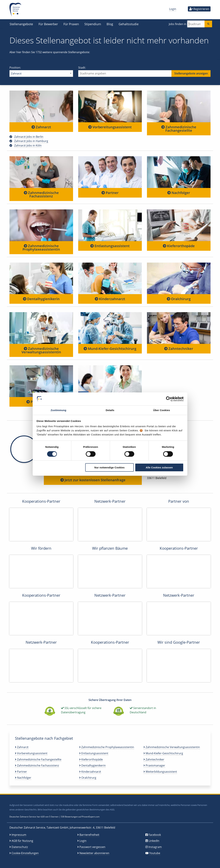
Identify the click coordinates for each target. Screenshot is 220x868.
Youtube (155, 853)
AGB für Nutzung (22, 841)
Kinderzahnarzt (110, 299)
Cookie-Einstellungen (25, 853)
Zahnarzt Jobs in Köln (28, 145)
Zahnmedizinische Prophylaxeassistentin (41, 248)
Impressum (19, 835)
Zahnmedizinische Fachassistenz (41, 194)
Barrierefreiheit (89, 835)
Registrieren (199, 9)
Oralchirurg (179, 299)
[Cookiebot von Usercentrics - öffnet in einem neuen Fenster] (169, 399)
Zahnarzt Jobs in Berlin (29, 137)
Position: (41, 71)
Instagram (155, 847)
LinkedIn (154, 841)
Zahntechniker (179, 349)
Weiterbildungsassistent (160, 772)
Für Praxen (71, 24)
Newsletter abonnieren (94, 853)
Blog (110, 24)
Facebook (155, 835)
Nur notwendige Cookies (109, 467)
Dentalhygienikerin (41, 299)
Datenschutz (20, 847)
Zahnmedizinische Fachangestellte (179, 129)
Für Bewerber (48, 24)
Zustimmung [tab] (59, 410)
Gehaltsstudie (129, 24)
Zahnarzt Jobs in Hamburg (31, 141)
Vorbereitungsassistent (110, 127)
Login (173, 9)
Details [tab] (110, 410)
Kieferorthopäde (179, 246)
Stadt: (144, 71)
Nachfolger (179, 193)
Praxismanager (154, 765)
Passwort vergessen (92, 847)
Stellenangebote (21, 24)
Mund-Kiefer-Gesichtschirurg (110, 349)
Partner (110, 193)
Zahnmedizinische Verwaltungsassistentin (41, 350)
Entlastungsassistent (110, 246)
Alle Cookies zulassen (159, 467)
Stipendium (93, 24)
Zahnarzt (41, 127)
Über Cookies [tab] (162, 410)
